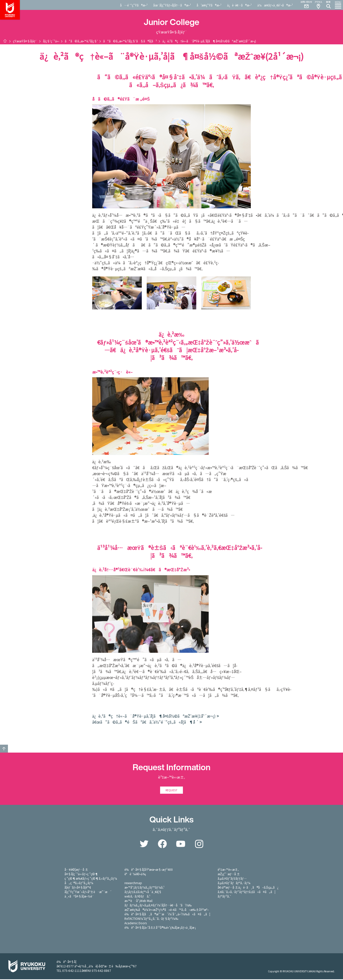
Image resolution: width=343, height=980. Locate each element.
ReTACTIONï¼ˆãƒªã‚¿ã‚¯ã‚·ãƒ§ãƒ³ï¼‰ (151, 919)
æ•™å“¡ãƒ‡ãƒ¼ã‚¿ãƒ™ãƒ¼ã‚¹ (144, 888)
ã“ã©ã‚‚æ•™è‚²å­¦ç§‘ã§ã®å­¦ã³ (130, 41)
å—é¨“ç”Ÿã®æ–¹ (134, 5)
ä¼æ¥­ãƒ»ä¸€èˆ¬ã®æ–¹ (275, 5)
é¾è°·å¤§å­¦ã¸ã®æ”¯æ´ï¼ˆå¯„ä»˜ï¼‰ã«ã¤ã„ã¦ (167, 915)
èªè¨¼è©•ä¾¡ (135, 875)
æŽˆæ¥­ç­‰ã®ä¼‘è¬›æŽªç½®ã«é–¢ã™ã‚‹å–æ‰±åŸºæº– (167, 910)
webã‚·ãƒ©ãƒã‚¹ (137, 897)
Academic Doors (136, 924)
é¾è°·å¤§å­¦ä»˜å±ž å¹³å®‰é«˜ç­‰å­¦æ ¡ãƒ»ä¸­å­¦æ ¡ (160, 928)
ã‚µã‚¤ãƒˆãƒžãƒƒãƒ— (232, 879)
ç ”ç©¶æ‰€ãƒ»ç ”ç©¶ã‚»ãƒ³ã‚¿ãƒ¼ (91, 879)
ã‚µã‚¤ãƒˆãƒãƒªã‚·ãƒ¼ (234, 884)
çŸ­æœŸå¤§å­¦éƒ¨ (25, 41)
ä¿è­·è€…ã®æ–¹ (239, 5)
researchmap (133, 884)
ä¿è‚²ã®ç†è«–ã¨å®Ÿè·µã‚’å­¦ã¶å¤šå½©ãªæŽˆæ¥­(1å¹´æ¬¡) (154, 716)
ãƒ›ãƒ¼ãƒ (5, 41)
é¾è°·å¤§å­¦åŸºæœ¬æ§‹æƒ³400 (149, 870)
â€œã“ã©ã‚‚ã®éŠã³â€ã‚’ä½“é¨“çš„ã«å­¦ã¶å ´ (145, 722)
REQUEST (171, 790)
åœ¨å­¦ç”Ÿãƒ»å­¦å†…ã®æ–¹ (172, 5)
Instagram (199, 844)
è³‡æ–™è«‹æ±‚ (228, 870)
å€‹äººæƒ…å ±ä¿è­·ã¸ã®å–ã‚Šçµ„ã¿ (248, 888)
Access (318, 5)
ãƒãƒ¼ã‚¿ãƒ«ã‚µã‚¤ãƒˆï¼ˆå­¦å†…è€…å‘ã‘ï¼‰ (158, 906)
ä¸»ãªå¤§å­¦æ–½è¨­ (79, 897)
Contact (304, 5)
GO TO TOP (4, 749)
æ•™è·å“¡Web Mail (138, 901)
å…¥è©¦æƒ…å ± (76, 870)
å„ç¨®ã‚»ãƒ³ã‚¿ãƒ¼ (79, 884)
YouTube (181, 844)
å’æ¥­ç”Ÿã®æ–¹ (209, 5)
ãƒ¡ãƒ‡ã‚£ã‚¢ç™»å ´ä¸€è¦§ (143, 892)
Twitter (144, 844)
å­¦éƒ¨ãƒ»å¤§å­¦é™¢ (78, 888)
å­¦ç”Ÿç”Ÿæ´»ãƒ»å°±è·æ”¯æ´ (88, 892)
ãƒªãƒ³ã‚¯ (224, 897)
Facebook (162, 844)
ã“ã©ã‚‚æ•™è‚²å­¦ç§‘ (81, 41)
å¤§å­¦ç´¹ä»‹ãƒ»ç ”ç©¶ (81, 875)
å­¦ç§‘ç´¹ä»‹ (51, 41)
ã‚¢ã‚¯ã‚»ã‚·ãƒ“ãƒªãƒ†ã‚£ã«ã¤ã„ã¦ (246, 892)
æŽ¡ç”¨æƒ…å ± (229, 875)
